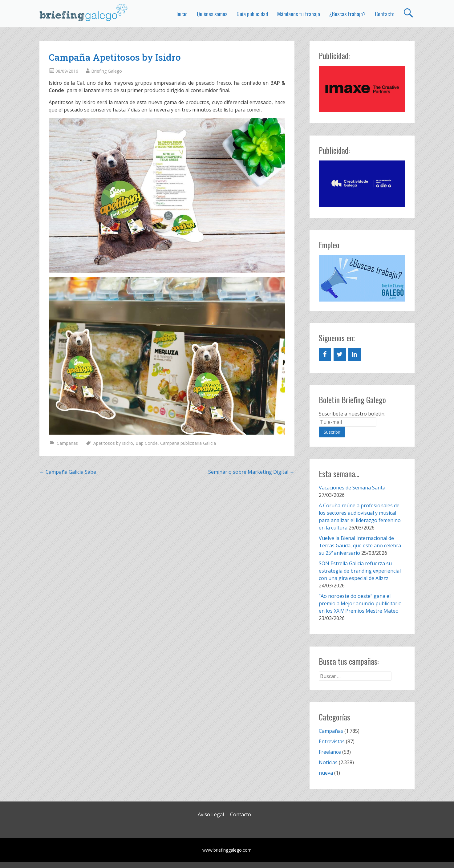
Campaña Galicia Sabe (68, 472)
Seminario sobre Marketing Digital (251, 472)
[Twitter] (340, 355)
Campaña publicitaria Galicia (188, 443)
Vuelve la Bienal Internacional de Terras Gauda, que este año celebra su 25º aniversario (360, 546)
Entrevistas (332, 741)
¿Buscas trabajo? (347, 14)
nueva (326, 773)
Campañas (67, 443)
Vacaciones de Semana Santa (352, 488)
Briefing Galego (107, 71)
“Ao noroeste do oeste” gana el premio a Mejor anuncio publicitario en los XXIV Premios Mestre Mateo (360, 603)
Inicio (182, 14)
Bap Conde (147, 443)
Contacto (385, 14)
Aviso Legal (211, 814)
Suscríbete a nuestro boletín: (352, 414)
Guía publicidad (252, 14)
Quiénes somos (212, 14)
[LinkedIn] (355, 355)
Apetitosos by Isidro (113, 443)
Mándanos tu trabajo (299, 14)
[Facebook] (325, 355)
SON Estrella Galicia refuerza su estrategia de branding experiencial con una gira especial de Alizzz (360, 571)
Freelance (330, 752)
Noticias (328, 762)
